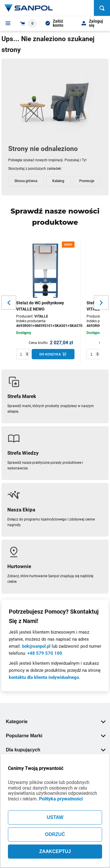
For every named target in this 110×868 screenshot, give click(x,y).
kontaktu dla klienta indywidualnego (44, 677)
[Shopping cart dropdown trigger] (28, 23)
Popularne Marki (56, 736)
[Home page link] (29, 8)
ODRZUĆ (55, 834)
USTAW (55, 817)
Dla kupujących (56, 750)
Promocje (87, 181)
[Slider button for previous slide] (9, 303)
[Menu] (8, 23)
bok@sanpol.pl (36, 646)
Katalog (58, 181)
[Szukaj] (102, 8)
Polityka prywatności (61, 799)
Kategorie (56, 722)
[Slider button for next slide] (101, 303)
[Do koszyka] (53, 354)
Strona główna (26, 181)
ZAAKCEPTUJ (55, 851)
